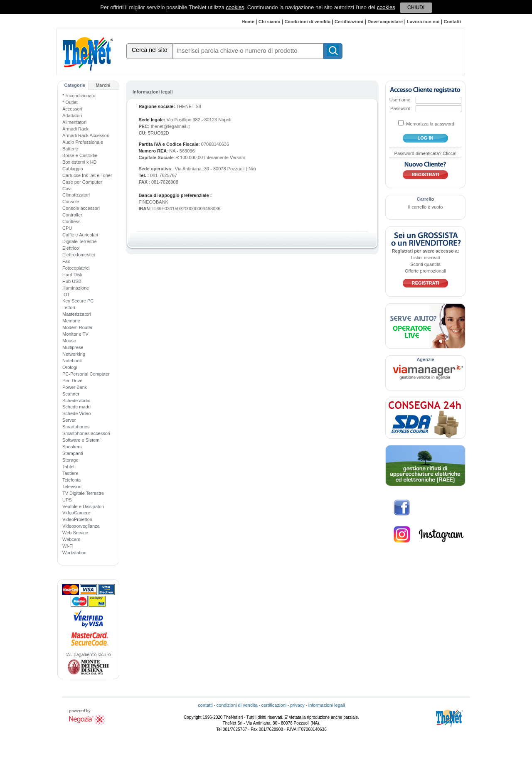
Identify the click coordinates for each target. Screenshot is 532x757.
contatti (205, 705)
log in (426, 138)
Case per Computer (82, 182)
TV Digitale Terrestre (83, 493)
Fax (66, 261)
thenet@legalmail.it (170, 126)
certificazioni (274, 705)
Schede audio (76, 401)
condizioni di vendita (237, 705)
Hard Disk (72, 275)
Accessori (72, 109)
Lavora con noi (423, 22)
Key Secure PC (78, 301)
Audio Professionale (83, 142)
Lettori (69, 307)
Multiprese (73, 347)
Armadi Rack (75, 129)
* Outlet (70, 102)
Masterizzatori (76, 314)
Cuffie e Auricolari (80, 235)
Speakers (72, 447)
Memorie (71, 321)
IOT (66, 295)
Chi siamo (270, 22)
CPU (67, 228)
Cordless (71, 221)
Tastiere (70, 473)
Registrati (426, 175)
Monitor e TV (75, 334)
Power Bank (75, 387)
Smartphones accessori (86, 433)
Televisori (72, 487)
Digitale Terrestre (80, 241)
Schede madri (76, 407)
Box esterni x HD (80, 162)
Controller (72, 215)
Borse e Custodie (80, 155)
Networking (74, 354)
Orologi (70, 367)
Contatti (452, 22)
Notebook (72, 361)
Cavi (67, 189)
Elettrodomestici (79, 255)
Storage (70, 460)
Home (248, 22)
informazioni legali (327, 705)
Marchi (103, 85)
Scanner (71, 394)
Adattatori (72, 116)
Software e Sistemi (81, 440)
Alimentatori (74, 122)
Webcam (71, 539)
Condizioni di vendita (307, 22)
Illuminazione (76, 288)
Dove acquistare (385, 22)
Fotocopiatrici (76, 268)
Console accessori (81, 208)
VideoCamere (76, 513)
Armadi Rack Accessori (86, 135)
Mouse (69, 341)
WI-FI (68, 546)
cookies (235, 7)
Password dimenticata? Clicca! (426, 153)
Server (69, 420)
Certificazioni (349, 22)
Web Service (75, 533)
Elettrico (71, 248)
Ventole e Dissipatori (83, 506)
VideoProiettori (77, 519)
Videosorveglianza (81, 526)
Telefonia (71, 480)
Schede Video (76, 413)
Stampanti (73, 453)
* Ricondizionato (79, 96)
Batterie (70, 149)
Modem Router (78, 327)
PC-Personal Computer (86, 374)
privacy (297, 705)
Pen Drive (72, 381)
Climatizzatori (76, 195)
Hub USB (72, 281)
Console (71, 202)
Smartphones (76, 427)
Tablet (68, 467)
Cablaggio (73, 169)
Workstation (74, 553)
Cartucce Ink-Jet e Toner (87, 175)
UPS (67, 500)
